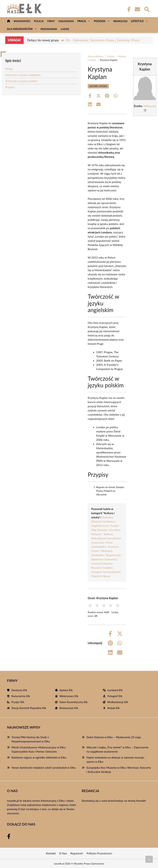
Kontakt (141, 801)
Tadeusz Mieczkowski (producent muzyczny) (106, 538)
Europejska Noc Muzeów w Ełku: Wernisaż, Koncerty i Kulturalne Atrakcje (119, 770)
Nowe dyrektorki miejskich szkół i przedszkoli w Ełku (44, 768)
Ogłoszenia (66, 21)
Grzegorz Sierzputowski (106, 572)
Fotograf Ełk (115, 696)
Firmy (51, 21)
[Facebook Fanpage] (128, 9)
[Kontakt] (137, 9)
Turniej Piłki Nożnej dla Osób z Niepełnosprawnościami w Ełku (31, 739)
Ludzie (65, 29)
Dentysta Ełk (19, 690)
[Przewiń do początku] (149, 859)
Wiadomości (22, 21)
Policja (39, 21)
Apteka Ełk (66, 690)
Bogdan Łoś (113, 555)
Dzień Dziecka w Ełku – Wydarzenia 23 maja (114, 737)
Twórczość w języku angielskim (23, 75)
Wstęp (9, 69)
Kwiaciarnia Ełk (21, 696)
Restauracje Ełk (69, 708)
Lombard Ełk (115, 690)
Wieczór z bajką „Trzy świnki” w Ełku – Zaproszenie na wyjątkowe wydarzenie (117, 749)
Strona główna (96, 56)
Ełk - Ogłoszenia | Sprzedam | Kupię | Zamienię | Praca (102, 40)
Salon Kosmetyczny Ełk (73, 702)
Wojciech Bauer (101, 576)
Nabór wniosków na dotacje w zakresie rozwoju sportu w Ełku (115, 759)
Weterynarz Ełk (69, 696)
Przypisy (10, 87)
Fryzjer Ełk (18, 702)
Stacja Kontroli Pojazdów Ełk (29, 708)
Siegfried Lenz (100, 526)
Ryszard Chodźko (102, 568)
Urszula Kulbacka (102, 563)
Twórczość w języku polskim (21, 81)
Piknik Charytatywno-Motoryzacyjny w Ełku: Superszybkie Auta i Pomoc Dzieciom (39, 749)
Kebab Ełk (114, 708)
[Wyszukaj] (147, 9)
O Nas (63, 853)
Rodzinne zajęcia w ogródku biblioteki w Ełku (39, 757)
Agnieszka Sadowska (104, 559)
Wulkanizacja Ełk (118, 702)
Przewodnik (49, 29)
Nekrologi (120, 21)
